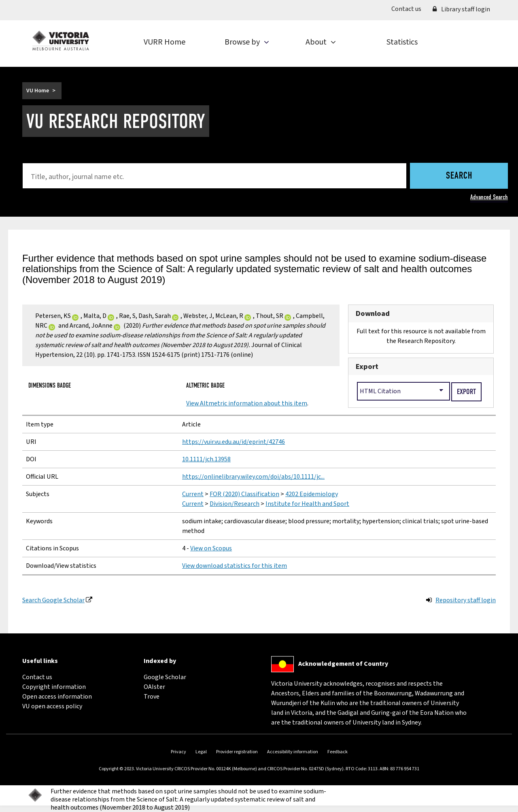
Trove (152, 697)
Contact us (409, 9)
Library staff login (461, 9)
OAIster (154, 687)
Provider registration (237, 752)
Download (373, 313)
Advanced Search (489, 197)
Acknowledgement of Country (343, 664)
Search (459, 176)
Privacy (178, 752)
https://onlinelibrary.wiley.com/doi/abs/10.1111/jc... (253, 477)
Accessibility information (293, 752)
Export (367, 367)
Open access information (57, 697)
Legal (201, 752)
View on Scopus (211, 548)
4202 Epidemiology (312, 494)
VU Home (38, 91)
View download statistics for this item (235, 566)
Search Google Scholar (53, 600)
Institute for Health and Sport (307, 504)
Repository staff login (466, 600)
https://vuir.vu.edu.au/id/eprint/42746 (234, 442)
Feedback (338, 752)
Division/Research (235, 504)
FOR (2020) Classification (244, 494)
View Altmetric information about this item (247, 403)
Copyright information (54, 687)
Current (193, 494)
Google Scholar (165, 677)
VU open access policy (52, 706)
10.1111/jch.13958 (206, 459)
